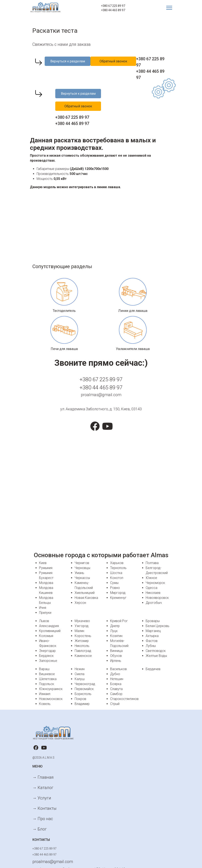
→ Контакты (44, 808)
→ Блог (40, 829)
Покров (80, 699)
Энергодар (47, 651)
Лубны (151, 646)
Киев (43, 563)
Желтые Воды (156, 656)
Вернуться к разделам (68, 61)
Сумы (114, 583)
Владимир (82, 704)
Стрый (115, 704)
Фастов (152, 641)
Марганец (153, 631)
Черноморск (155, 583)
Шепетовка (48, 679)
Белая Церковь (158, 626)
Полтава (152, 563)
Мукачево (82, 621)
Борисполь (83, 694)
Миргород (118, 593)
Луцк (114, 631)
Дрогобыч (154, 603)
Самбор (116, 694)
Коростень (83, 636)
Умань (79, 573)
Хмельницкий (85, 593)
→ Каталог (43, 788)
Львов (44, 621)
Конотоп (117, 578)
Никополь (82, 646)
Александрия (49, 626)
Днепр (115, 626)
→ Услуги (42, 798)
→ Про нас (43, 819)
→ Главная (43, 777)
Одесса (151, 588)
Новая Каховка (86, 598)
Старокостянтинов (124, 699)
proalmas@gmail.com (101, 395)
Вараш (44, 669)
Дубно (115, 674)
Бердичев (153, 669)
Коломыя (46, 636)
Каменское (83, 656)
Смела (79, 674)
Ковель (45, 704)
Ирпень (116, 661)
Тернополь (118, 568)
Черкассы (82, 578)
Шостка (116, 573)
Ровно (115, 588)
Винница (116, 651)
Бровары (153, 621)
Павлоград (83, 651)
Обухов (116, 656)
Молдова (46, 583)
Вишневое (47, 674)
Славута (116, 689)
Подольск (47, 684)
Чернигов (82, 563)
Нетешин (117, 679)
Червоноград (85, 684)
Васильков (118, 669)
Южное (151, 578)
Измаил (45, 694)
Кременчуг (118, 598)
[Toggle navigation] (167, 8)
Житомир (82, 641)
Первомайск (84, 689)
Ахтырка (152, 636)
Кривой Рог (119, 621)
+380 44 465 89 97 (113, 10)
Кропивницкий (50, 631)
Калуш (80, 679)
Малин (79, 631)
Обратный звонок (113, 61)
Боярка (116, 684)
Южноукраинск (51, 689)
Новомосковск (51, 699)
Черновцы (82, 568)
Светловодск (156, 651)
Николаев (153, 593)
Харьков (117, 563)
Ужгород (82, 626)
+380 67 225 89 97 (113, 6)
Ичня (43, 608)
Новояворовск (157, 598)
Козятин (116, 636)
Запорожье (48, 661)
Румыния (46, 568)
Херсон (80, 603)
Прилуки (45, 613)
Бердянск (46, 656)
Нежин (80, 669)
